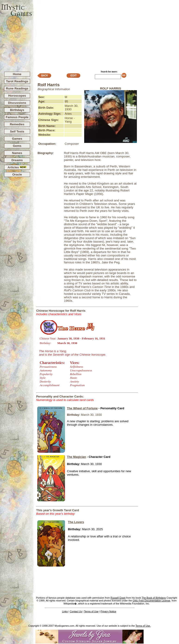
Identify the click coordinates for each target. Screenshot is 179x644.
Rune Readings (17, 88)
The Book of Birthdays (154, 598)
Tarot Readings (17, 81)
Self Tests (17, 131)
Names (17, 153)
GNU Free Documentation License (151, 601)
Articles (17, 167)
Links (65, 611)
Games (17, 139)
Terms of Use (91, 611)
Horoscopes (17, 96)
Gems (17, 146)
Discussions (17, 103)
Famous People (17, 117)
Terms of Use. (143, 626)
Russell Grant (118, 598)
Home (17, 74)
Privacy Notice (108, 611)
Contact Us (76, 611)
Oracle (17, 174)
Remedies (17, 124)
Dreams (17, 160)
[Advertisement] (106, 34)
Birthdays (17, 110)
